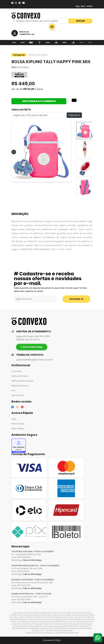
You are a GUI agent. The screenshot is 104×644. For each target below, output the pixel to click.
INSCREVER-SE (76, 299)
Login (14, 419)
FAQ (13, 391)
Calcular (74, 115)
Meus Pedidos (18, 429)
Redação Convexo (20, 386)
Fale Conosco (18, 395)
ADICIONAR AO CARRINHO (39, 101)
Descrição (20, 214)
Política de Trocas (20, 376)
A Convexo (16, 371)
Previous (13, 152)
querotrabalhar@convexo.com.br (35, 360)
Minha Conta (18, 424)
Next (68, 152)
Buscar (80, 21)
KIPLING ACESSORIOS (38, 55)
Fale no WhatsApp (32, 560)
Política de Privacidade (22, 381)
